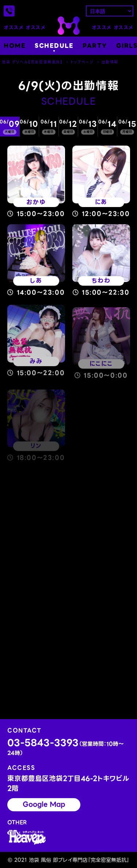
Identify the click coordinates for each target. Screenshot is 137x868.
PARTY (95, 46)
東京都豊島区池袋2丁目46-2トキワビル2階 (68, 784)
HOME (15, 46)
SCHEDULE (54, 46)
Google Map (44, 804)
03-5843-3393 (66, 747)
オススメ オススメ (24, 28)
